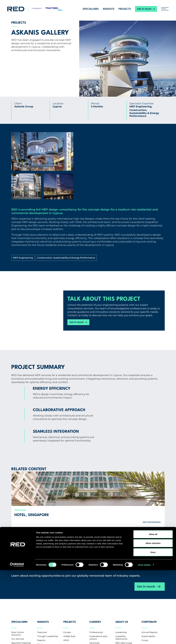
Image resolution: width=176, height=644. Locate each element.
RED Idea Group (124, 574)
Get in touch (144, 9)
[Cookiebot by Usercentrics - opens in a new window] (18, 639)
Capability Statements (121, 569)
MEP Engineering (112, 212)
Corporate (149, 555)
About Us (122, 555)
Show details (144, 639)
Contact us (20, 594)
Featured (42, 563)
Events (41, 579)
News (40, 575)
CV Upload (95, 578)
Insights (109, 9)
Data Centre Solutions (18, 565)
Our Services (18, 570)
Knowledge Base (46, 583)
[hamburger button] (164, 9)
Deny (153, 626)
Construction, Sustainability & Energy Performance (131, 220)
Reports (41, 571)
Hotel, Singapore (41, 452)
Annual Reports (149, 563)
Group (145, 571)
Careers (95, 555)
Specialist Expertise (21, 574)
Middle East (69, 567)
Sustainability (148, 567)
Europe (67, 563)
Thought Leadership (48, 567)
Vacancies (94, 574)
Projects (125, 9)
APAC (66, 571)
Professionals (96, 563)
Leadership (121, 563)
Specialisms (91, 9)
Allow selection (153, 617)
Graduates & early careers (98, 569)
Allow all (153, 608)
